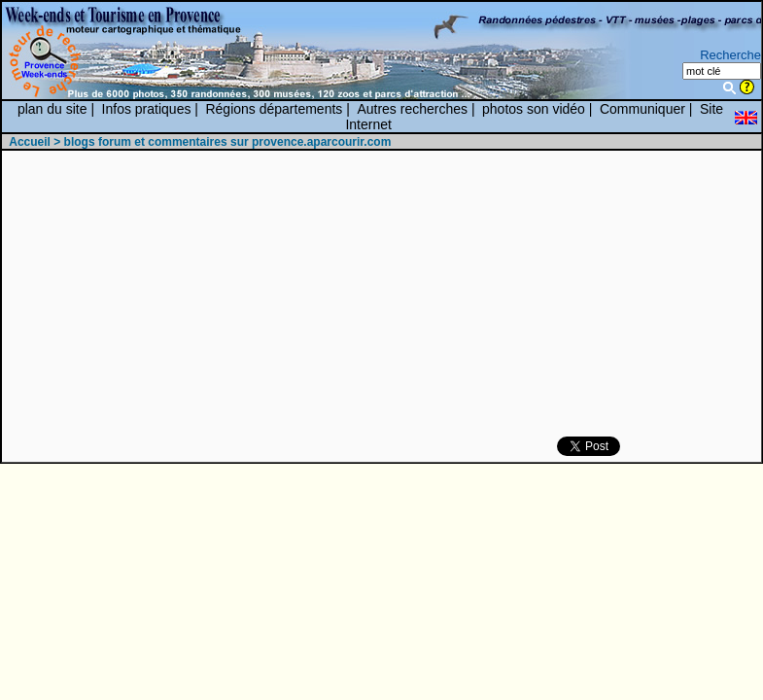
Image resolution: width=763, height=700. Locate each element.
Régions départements (274, 109)
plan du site (52, 109)
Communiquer (642, 109)
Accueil (30, 142)
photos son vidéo (534, 109)
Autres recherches (412, 109)
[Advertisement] (366, 295)
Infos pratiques (147, 109)
